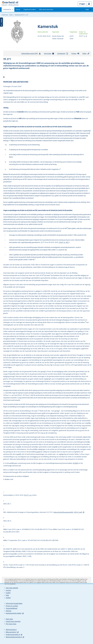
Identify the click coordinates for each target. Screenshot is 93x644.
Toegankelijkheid (11, 608)
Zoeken (8, 598)
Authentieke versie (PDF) (31, 54)
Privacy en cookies (12, 606)
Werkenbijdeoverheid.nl (14, 637)
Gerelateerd (63, 54)
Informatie (49, 54)
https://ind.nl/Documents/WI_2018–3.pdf (68, 512)
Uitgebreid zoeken (30, 9)
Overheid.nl (7, 10)
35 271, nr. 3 (28, 495)
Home (18, 9)
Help (7, 595)
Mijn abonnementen (46, 9)
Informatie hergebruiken (14, 603)
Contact (8, 590)
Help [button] (87, 9)
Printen (75, 54)
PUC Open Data (11, 624)
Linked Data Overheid (13, 621)
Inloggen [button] (82, 4)
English (8, 593)
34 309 (75, 463)
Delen (86, 54)
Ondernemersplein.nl (13, 635)
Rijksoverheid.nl (11, 632)
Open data (9, 619)
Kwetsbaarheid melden (14, 613)
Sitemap (9, 611)
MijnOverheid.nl (11, 630)
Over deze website (12, 588)
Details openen (1, 22)
